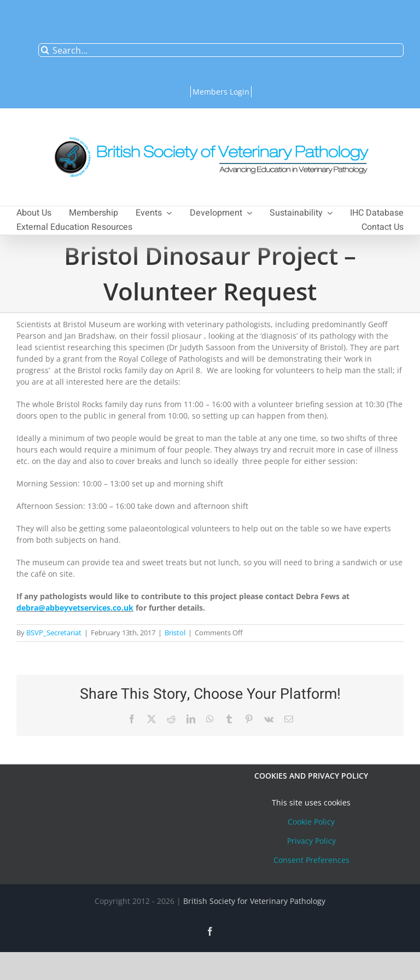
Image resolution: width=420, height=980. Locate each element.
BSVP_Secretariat (54, 633)
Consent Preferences (311, 860)
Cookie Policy (311, 822)
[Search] (45, 50)
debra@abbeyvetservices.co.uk (75, 608)
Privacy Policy (311, 841)
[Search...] (221, 50)
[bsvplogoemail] (210, 131)
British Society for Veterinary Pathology (254, 901)
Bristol (175, 633)
